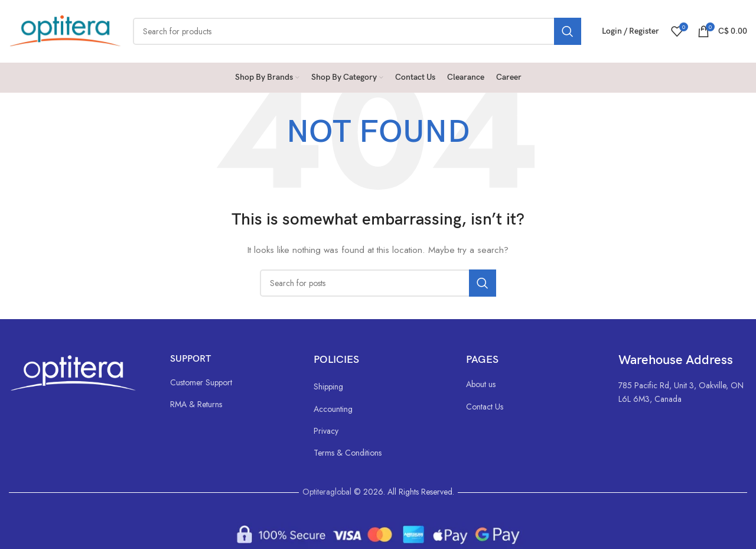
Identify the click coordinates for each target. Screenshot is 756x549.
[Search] (357, 31)
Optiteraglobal (327, 492)
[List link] (230, 382)
